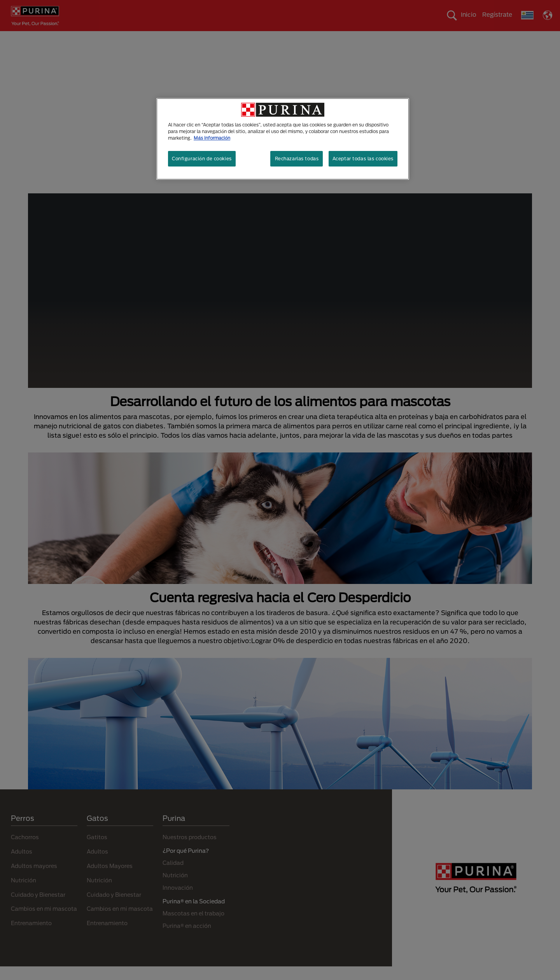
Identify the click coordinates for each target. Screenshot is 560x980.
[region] (283, 139)
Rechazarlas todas (297, 159)
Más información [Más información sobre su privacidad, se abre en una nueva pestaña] (212, 138)
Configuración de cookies (202, 159)
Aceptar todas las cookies (363, 159)
